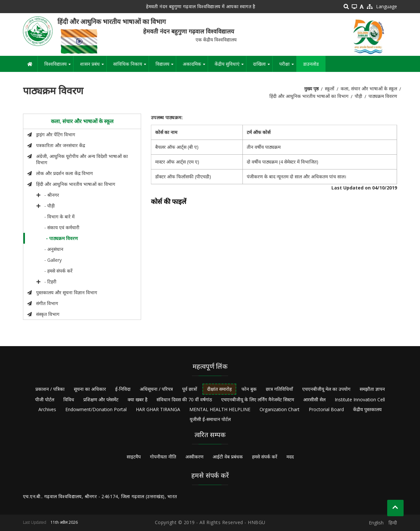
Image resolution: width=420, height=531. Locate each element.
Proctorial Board (326, 409)
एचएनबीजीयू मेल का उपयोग (326, 389)
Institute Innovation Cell (360, 399)
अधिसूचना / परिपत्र (156, 389)
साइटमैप (134, 457)
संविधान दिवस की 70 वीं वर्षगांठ (184, 399)
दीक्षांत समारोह (219, 389)
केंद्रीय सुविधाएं (230, 66)
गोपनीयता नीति (163, 457)
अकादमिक (195, 66)
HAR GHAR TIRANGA (158, 409)
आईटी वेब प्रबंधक (228, 457)
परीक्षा (288, 66)
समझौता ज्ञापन (372, 389)
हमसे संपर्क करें (265, 457)
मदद (290, 457)
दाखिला (263, 66)
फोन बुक (249, 389)
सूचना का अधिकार (90, 389)
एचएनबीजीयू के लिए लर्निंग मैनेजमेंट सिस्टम (258, 399)
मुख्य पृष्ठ (311, 88)
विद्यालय (166, 66)
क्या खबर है (137, 399)
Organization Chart (280, 409)
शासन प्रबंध (93, 66)
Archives (47, 409)
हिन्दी (393, 523)
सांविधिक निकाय (131, 66)
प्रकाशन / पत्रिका (50, 389)
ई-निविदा (123, 389)
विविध (69, 399)
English (376, 523)
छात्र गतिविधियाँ (279, 389)
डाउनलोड (311, 64)
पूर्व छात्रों (190, 389)
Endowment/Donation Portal (96, 409)
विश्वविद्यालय (59, 66)
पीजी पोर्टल (45, 399)
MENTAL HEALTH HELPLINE (220, 409)
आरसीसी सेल (314, 399)
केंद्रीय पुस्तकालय (367, 409)
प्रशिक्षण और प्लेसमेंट (101, 399)
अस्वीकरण (194, 457)
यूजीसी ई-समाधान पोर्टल (210, 419)
